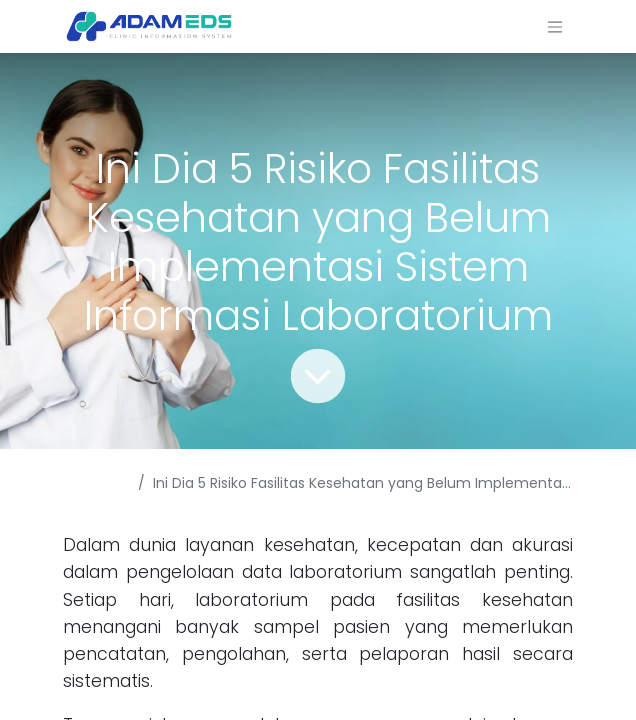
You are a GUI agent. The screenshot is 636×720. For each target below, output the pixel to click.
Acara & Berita (91, 493)
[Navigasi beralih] (555, 26)
